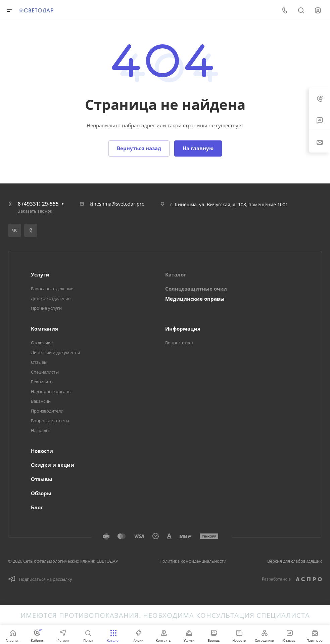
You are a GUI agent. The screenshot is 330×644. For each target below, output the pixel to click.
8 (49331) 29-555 (38, 204)
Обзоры (41, 493)
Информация (183, 329)
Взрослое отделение (52, 289)
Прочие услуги (46, 308)
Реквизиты (42, 382)
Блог (37, 507)
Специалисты (45, 372)
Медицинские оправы (195, 299)
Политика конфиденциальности (193, 561)
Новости (42, 451)
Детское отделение (51, 298)
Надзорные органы (51, 391)
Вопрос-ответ (179, 343)
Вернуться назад (139, 148)
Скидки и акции (53, 465)
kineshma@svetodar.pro (117, 204)
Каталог (176, 274)
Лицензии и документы (55, 352)
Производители (47, 411)
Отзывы (39, 362)
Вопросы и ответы (50, 421)
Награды (40, 430)
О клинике (42, 343)
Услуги (40, 274)
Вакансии (41, 401)
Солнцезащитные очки (196, 289)
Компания (44, 329)
